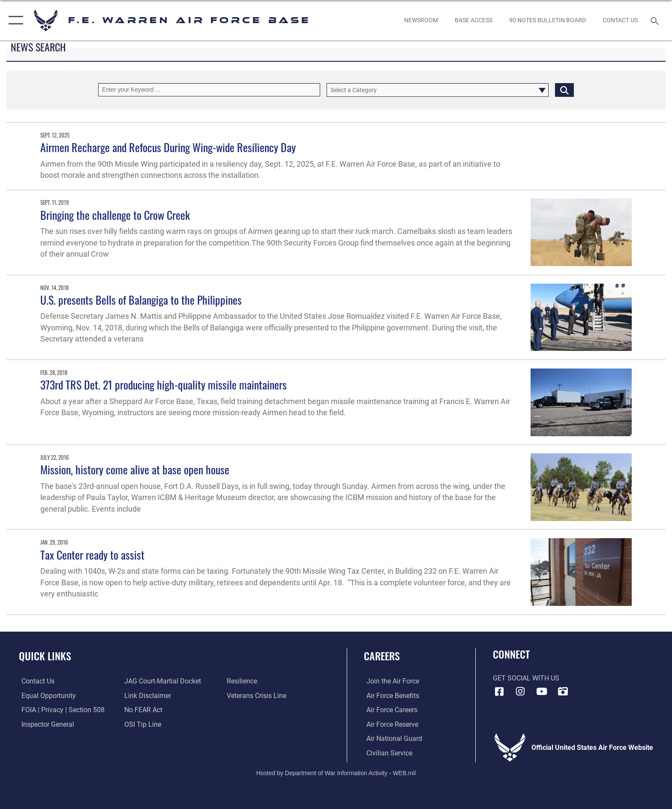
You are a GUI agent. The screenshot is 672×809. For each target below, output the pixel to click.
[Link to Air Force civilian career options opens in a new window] (387, 753)
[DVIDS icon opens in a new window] (563, 692)
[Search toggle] (656, 20)
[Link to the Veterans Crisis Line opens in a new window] (257, 695)
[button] (14, 20)
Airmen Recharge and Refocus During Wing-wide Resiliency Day (168, 147)
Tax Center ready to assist (92, 555)
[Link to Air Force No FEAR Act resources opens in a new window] (142, 710)
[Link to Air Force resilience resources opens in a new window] (243, 681)
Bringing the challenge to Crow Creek (115, 215)
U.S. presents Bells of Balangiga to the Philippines (141, 300)
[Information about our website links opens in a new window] (147, 695)
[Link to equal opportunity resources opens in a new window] (46, 695)
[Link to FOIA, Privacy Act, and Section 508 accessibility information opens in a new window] (60, 710)
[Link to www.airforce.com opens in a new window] (390, 681)
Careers (382, 656)
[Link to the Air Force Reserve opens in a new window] (390, 724)
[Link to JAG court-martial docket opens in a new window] (162, 681)
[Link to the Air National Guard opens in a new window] (392, 739)
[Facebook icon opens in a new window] (499, 692)
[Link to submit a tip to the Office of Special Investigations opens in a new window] (142, 724)
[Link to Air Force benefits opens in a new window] (390, 695)
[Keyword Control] (209, 90)
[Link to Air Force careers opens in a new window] (389, 710)
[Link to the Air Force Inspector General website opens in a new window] (45, 724)
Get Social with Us (526, 678)
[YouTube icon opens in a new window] (542, 692)
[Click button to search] (564, 90)
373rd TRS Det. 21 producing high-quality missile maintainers (163, 385)
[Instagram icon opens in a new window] (520, 692)
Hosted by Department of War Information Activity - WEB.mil (336, 773)
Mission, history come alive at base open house (135, 469)
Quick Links (45, 656)
